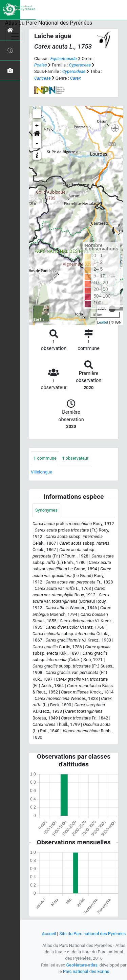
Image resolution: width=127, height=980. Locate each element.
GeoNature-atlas (82, 965)
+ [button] (37, 126)
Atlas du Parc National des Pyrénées (49, 23)
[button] (37, 135)
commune (45, 458)
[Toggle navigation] (15, 36)
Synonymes (46, 510)
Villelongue (41, 472)
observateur (75, 458)
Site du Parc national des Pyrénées (93, 934)
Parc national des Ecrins (86, 971)
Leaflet (102, 322)
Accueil (49, 934)
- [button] (37, 143)
